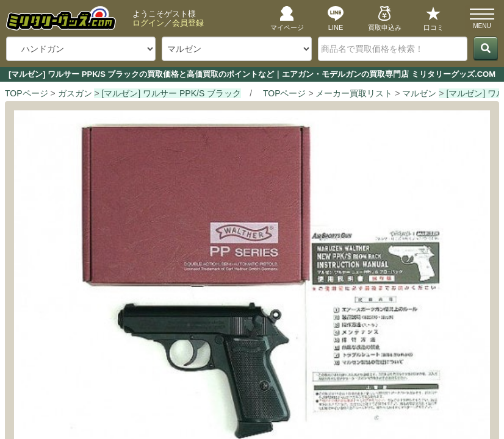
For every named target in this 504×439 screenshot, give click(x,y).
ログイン (148, 23)
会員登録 (188, 23)
